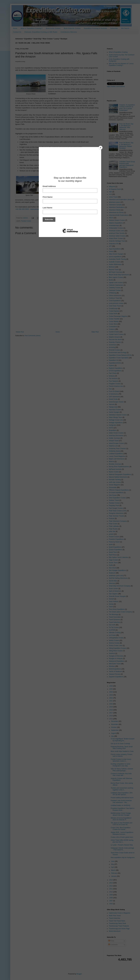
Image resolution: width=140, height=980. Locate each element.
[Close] (101, 148)
